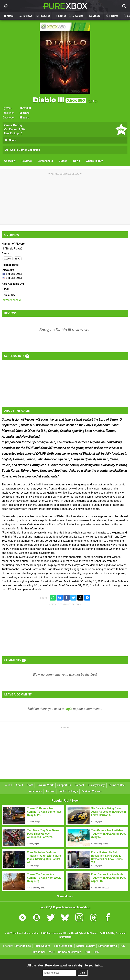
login (69, 709)
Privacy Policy (96, 785)
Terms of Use (117, 785)
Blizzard (24, 113)
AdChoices (92, 933)
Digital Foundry (85, 946)
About (19, 785)
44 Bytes (80, 933)
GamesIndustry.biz (69, 952)
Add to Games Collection (22, 150)
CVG (87, 952)
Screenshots (45, 161)
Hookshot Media (22, 933)
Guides (63, 161)
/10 (22, 129)
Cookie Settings (68, 791)
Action (8, 259)
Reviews (27, 161)
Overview (10, 161)
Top (9, 785)
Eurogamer (39, 952)
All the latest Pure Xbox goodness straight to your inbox (65, 965)
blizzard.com (12, 300)
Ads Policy (35, 791)
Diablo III (59, 100)
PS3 (6, 289)
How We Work (45, 785)
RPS (96, 952)
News (77, 161)
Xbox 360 (25, 108)
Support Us (64, 785)
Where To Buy (94, 161)
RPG (18, 259)
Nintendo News (108, 946)
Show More (65, 896)
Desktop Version (91, 791)
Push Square (42, 946)
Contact (79, 785)
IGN (123, 946)
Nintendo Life (23, 946)
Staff (30, 785)
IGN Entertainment (53, 933)
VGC (52, 952)
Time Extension (63, 946)
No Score (11, 140)
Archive (50, 791)
